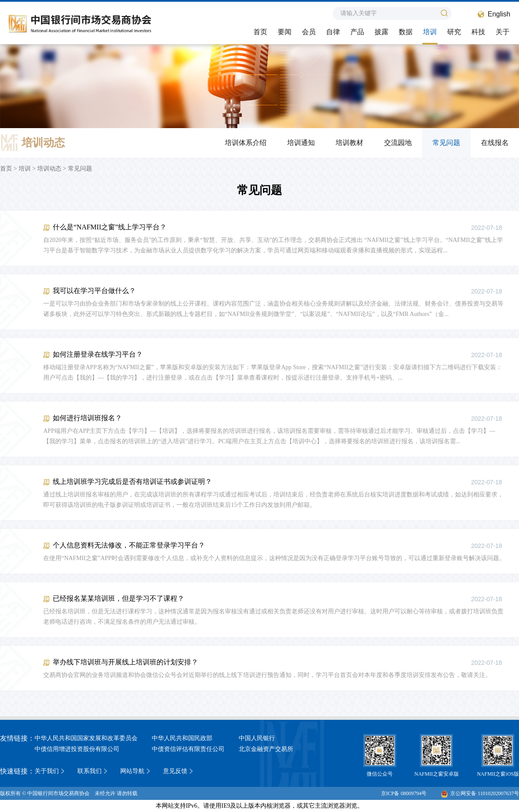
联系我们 (90, 771)
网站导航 (132, 771)
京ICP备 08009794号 (404, 793)
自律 (333, 32)
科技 (478, 32)
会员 (309, 32)
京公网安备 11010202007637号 (480, 793)
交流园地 (398, 143)
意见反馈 (175, 771)
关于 (503, 32)
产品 (357, 32)
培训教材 (349, 143)
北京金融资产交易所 (266, 749)
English (499, 14)
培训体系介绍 (246, 143)
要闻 (285, 32)
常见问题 (446, 143)
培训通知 (301, 143)
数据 (406, 32)
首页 (260, 32)
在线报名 (495, 143)
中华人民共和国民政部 (182, 738)
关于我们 (47, 771)
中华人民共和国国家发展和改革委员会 (86, 738)
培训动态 (49, 169)
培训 (430, 32)
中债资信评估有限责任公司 (188, 749)
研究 (454, 32)
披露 (381, 32)
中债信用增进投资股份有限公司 (77, 749)
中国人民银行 (257, 738)
